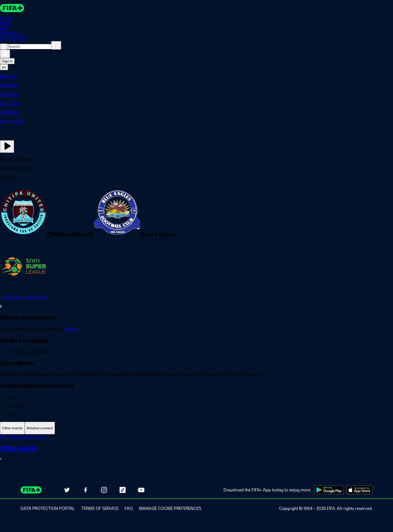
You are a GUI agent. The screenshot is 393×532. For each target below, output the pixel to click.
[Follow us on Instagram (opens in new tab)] (104, 490)
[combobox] (29, 47)
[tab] (12, 428)
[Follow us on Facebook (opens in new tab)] (85, 490)
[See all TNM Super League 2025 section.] (197, 302)
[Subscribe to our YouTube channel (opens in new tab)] (141, 490)
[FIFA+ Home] (12, 8)
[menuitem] (197, 77)
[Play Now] (7, 147)
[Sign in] (5, 54)
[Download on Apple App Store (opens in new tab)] (359, 490)
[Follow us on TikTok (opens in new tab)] (123, 490)
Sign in (7, 61)
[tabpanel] (197, 451)
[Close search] (4, 47)
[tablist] (197, 428)
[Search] (56, 45)
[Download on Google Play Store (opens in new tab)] (329, 490)
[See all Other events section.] (197, 453)
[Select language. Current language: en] (4, 67)
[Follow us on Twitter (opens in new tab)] (67, 490)
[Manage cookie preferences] (170, 508)
